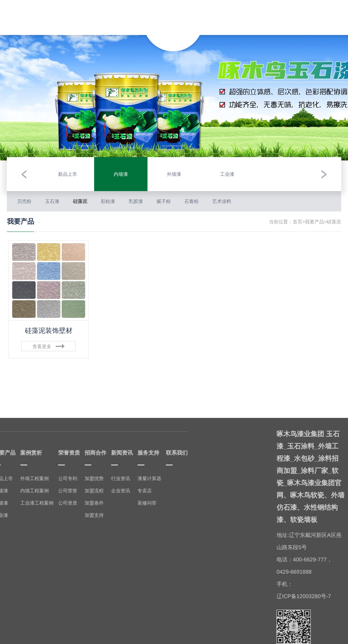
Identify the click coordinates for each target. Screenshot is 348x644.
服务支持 (283, 12)
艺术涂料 (222, 201)
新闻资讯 (259, 14)
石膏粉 (191, 201)
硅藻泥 (80, 201)
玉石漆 (52, 201)
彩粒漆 (108, 201)
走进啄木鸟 (40, 15)
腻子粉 (163, 201)
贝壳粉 (24, 201)
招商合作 (234, 15)
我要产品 (65, 14)
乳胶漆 (136, 201)
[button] (24, 174)
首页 (297, 222)
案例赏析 (89, 12)
